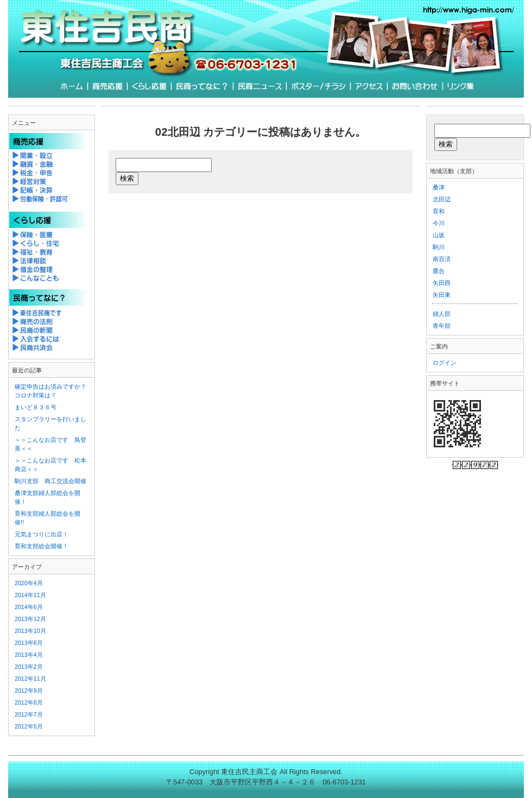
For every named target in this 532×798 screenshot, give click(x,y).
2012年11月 (30, 679)
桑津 (439, 187)
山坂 (439, 235)
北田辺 (442, 199)
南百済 (442, 259)
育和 (439, 211)
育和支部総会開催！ (42, 546)
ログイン (445, 363)
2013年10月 (30, 631)
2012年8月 (29, 702)
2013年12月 (30, 619)
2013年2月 (29, 667)
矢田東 (442, 295)
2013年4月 (29, 655)
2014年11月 (30, 595)
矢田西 (442, 283)
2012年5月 (29, 726)
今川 (439, 223)
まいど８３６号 (36, 407)
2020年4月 (29, 583)
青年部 (442, 326)
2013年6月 (29, 643)
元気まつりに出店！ (42, 534)
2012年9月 (29, 691)
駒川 (439, 247)
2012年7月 (29, 714)
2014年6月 (29, 607)
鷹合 (439, 271)
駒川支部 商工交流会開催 (50, 481)
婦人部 (442, 314)
